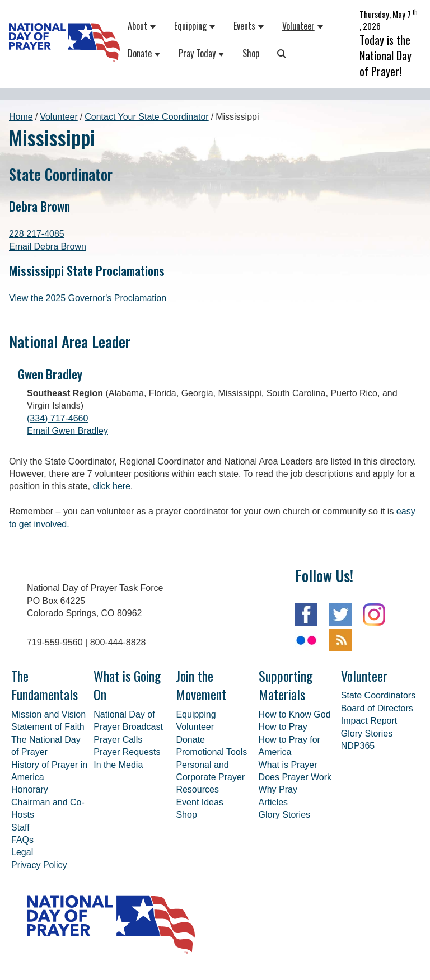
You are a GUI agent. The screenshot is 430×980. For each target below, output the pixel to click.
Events (239, 14)
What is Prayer (288, 741)
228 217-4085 (37, 210)
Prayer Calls (118, 716)
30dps (391, 962)
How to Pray (283, 703)
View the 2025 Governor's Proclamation (88, 275)
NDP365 (358, 722)
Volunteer (293, 14)
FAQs (22, 816)
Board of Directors (377, 685)
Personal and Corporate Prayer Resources (210, 754)
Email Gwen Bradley (67, 407)
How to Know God (295, 691)
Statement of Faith (48, 703)
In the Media (118, 741)
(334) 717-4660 (57, 395)
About (132, 14)
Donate (135, 41)
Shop (246, 41)
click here (111, 463)
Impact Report (369, 697)
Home (21, 93)
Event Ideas (200, 779)
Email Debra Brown (48, 223)
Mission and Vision (48, 691)
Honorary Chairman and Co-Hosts (48, 779)
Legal (22, 829)
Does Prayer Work (295, 754)
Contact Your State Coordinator (146, 93)
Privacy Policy (39, 841)
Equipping (185, 14)
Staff (20, 804)
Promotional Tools (211, 728)
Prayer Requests (127, 728)
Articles (273, 779)
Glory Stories (284, 791)
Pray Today (192, 41)
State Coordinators (378, 672)
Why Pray (278, 766)
